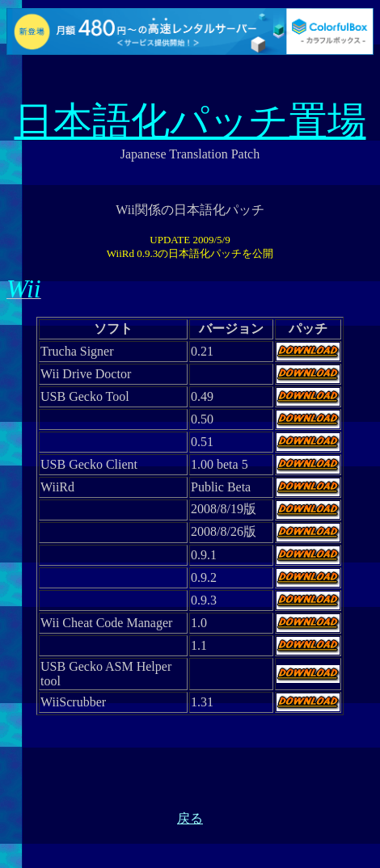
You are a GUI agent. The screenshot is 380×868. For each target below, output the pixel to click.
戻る (190, 818)
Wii (24, 289)
